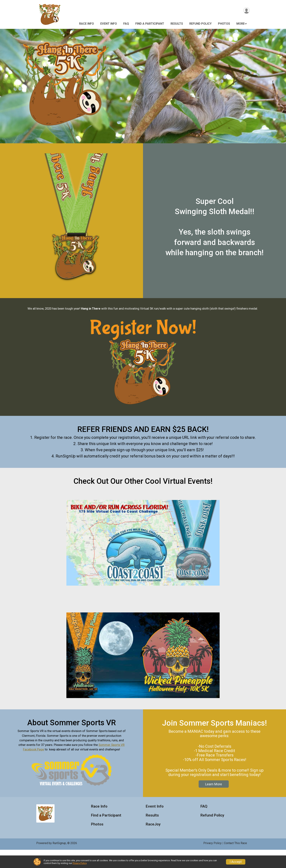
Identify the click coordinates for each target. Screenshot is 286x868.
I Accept (236, 862)
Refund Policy (200, 24)
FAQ (126, 24)
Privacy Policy (80, 863)
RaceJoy (153, 843)
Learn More (214, 802)
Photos (224, 24)
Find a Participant (150, 24)
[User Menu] (246, 11)
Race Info (87, 24)
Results (177, 24)
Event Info (109, 24)
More (240, 24)
